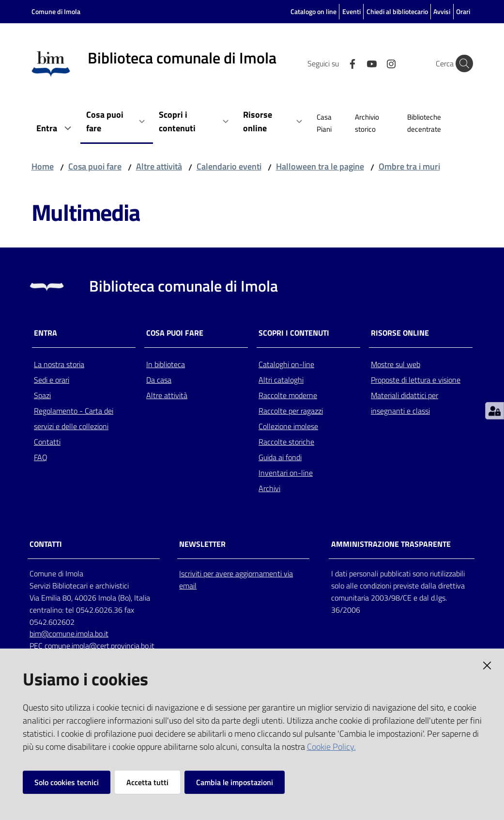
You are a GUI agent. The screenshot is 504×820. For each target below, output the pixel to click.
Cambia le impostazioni (235, 782)
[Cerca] (461, 63)
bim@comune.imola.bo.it (69, 634)
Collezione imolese (288, 426)
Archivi (269, 488)
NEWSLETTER (202, 544)
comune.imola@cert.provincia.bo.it (99, 646)
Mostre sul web (396, 364)
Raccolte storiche (286, 442)
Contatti (47, 442)
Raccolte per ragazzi (291, 411)
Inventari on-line (286, 473)
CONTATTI (46, 544)
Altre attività (159, 166)
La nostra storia (59, 364)
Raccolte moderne (288, 395)
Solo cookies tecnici (67, 782)
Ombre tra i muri (409, 166)
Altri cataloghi (281, 380)
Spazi (42, 395)
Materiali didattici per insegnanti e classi (405, 403)
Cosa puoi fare (95, 166)
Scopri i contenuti (294, 333)
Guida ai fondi (280, 457)
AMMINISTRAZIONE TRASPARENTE (391, 544)
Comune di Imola (56, 11)
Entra (46, 333)
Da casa (159, 380)
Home (43, 166)
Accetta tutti (147, 782)
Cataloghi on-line (286, 364)
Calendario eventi (229, 166)
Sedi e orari (52, 380)
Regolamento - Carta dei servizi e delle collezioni (74, 418)
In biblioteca (166, 364)
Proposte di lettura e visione (416, 380)
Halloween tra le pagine (320, 166)
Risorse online (400, 333)
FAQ (41, 457)
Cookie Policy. (331, 747)
